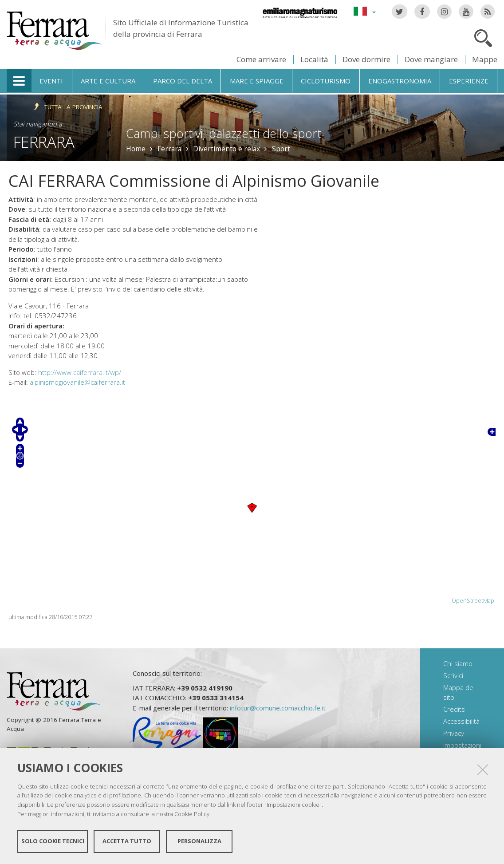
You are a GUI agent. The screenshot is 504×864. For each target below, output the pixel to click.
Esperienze (469, 81)
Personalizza (199, 841)
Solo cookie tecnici (53, 841)
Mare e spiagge (257, 81)
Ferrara (44, 142)
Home (136, 149)
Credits (454, 709)
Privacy (454, 733)
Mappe (485, 59)
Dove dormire (366, 59)
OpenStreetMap (473, 601)
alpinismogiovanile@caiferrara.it (77, 382)
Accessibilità (461, 721)
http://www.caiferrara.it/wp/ (80, 372)
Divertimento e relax (226, 149)
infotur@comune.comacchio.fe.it (278, 708)
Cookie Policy (192, 813)
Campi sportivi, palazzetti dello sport (224, 133)
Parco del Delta (183, 81)
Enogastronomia (400, 81)
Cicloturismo (326, 81)
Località (314, 59)
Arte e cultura (108, 81)
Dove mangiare (431, 59)
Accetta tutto (127, 841)
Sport (281, 149)
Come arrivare (261, 59)
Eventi (51, 81)
